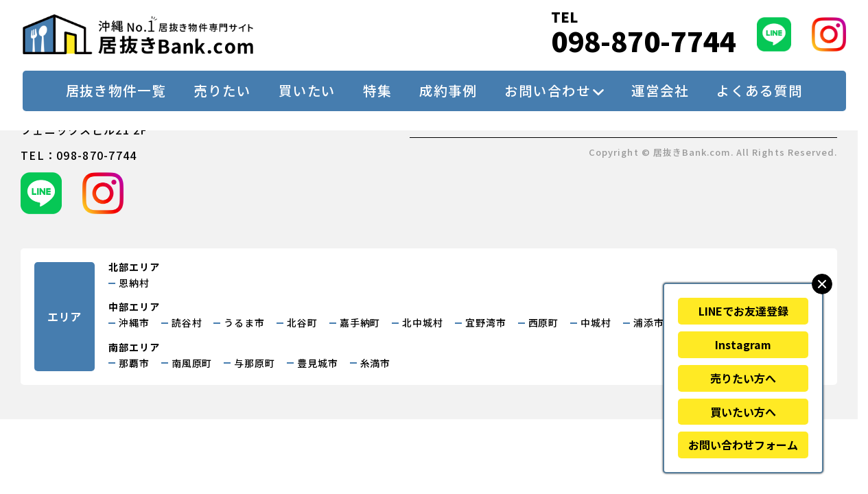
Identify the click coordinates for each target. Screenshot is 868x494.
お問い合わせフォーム (743, 445)
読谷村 (187, 322)
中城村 (596, 322)
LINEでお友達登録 (743, 311)
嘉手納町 (360, 322)
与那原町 (255, 363)
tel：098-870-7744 (79, 155)
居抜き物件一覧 (116, 90)
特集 (377, 90)
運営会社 (660, 90)
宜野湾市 (486, 322)
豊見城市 (318, 363)
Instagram (743, 344)
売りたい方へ (743, 378)
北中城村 (423, 322)
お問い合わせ (547, 90)
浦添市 (649, 322)
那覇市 (134, 363)
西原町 (544, 322)
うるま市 (244, 322)
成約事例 (448, 90)
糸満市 (376, 363)
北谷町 (302, 322)
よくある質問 (759, 90)
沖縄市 (134, 322)
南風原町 (192, 363)
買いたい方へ (743, 412)
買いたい (307, 90)
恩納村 (134, 283)
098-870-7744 (644, 41)
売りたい (222, 90)
